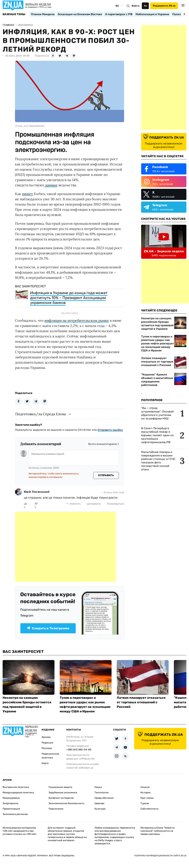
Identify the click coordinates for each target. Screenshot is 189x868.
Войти (136, 6)
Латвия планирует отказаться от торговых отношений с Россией (157, 362)
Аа (145, 6)
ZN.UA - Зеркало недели (164, 251)
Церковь (99, 803)
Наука (98, 787)
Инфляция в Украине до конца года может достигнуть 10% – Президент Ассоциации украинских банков (69, 298)
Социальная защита (60, 787)
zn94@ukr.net (87, 759)
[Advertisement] (65, 547)
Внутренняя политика (16, 787)
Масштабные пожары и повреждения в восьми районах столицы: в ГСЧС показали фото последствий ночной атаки (158, 461)
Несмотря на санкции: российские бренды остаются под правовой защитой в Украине (157, 324)
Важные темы (14, 14)
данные (51, 185)
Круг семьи (147, 798)
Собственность (149, 809)
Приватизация (11, 809)
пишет (27, 194)
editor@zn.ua (86, 768)
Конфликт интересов (61, 798)
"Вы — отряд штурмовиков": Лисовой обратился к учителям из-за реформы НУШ (157, 413)
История (145, 793)
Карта (45, 763)
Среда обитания (104, 798)
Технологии (102, 793)
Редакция (47, 743)
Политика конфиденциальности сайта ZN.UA (160, 856)
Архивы (46, 737)
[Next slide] (184, 14)
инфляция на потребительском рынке (77, 320)
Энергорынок (11, 803)
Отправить (106, 475)
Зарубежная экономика (63, 793)
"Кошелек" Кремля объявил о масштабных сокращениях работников (157, 380)
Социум (145, 787)
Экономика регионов (15, 814)
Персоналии (56, 809)
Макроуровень (11, 798)
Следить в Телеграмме (48, 628)
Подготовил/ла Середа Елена (41, 414)
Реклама (47, 748)
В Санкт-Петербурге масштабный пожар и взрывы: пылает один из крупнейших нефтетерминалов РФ (157, 435)
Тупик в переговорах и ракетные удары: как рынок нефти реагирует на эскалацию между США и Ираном (157, 343)
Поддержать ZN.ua (164, 6)
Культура (100, 809)
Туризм (145, 803)
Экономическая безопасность (66, 803)
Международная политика (18, 793)
